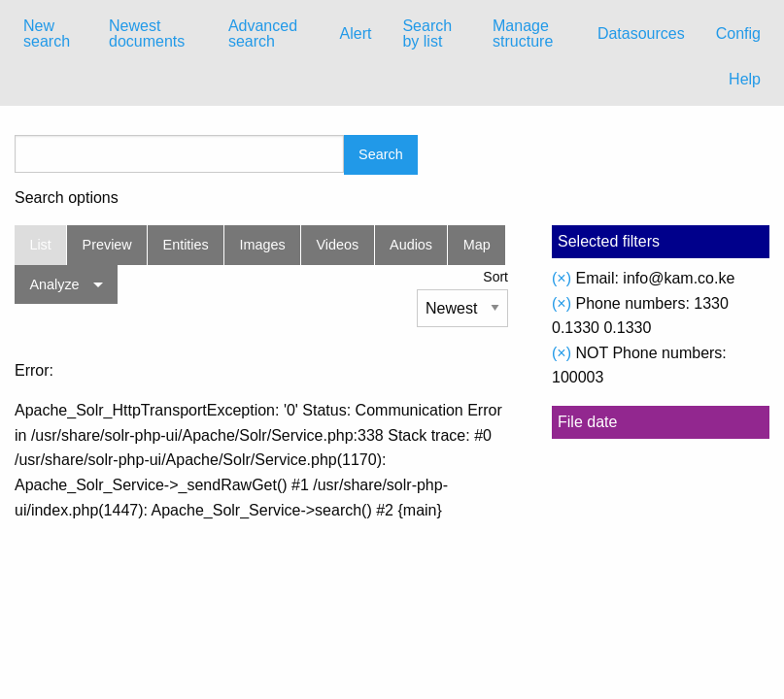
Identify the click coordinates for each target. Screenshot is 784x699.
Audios (411, 245)
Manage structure (523, 33)
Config (738, 33)
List (40, 245)
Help (745, 79)
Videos (338, 245)
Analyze (54, 284)
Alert (356, 33)
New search (47, 33)
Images (263, 245)
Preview (107, 245)
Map (477, 245)
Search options (67, 198)
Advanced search (263, 33)
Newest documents (147, 33)
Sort (495, 277)
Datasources (641, 33)
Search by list (427, 33)
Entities (186, 245)
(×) (562, 278)
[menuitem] (51, 34)
